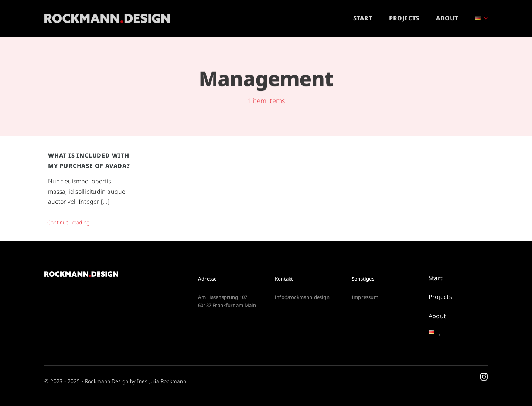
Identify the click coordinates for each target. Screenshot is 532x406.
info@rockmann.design (302, 297)
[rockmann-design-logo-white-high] (107, 17)
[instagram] (484, 377)
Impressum (365, 297)
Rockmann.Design (107, 381)
